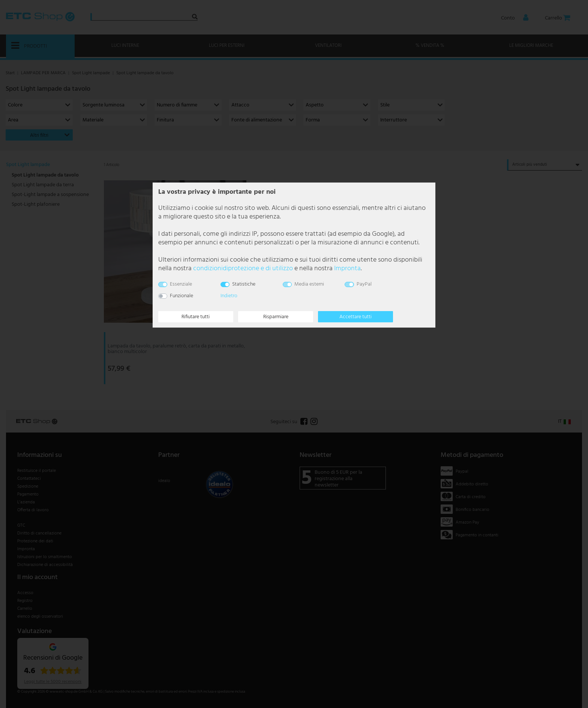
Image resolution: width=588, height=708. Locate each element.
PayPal (364, 284)
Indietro (229, 296)
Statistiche (244, 284)
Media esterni (309, 284)
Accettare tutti (355, 317)
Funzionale (181, 296)
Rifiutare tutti (196, 317)
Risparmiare (276, 317)
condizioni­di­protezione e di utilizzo (243, 269)
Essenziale (181, 284)
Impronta (347, 269)
